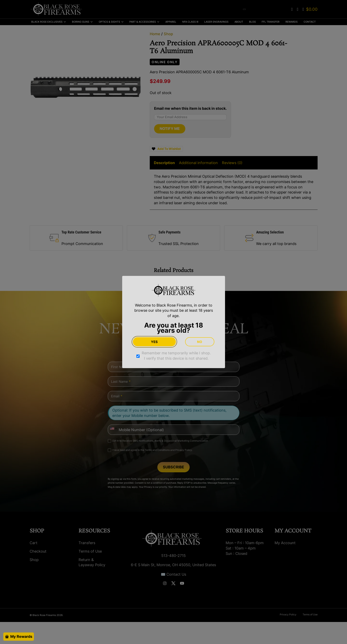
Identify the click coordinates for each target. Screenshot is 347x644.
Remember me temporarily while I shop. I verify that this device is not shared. (176, 356)
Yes (154, 342)
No (200, 342)
